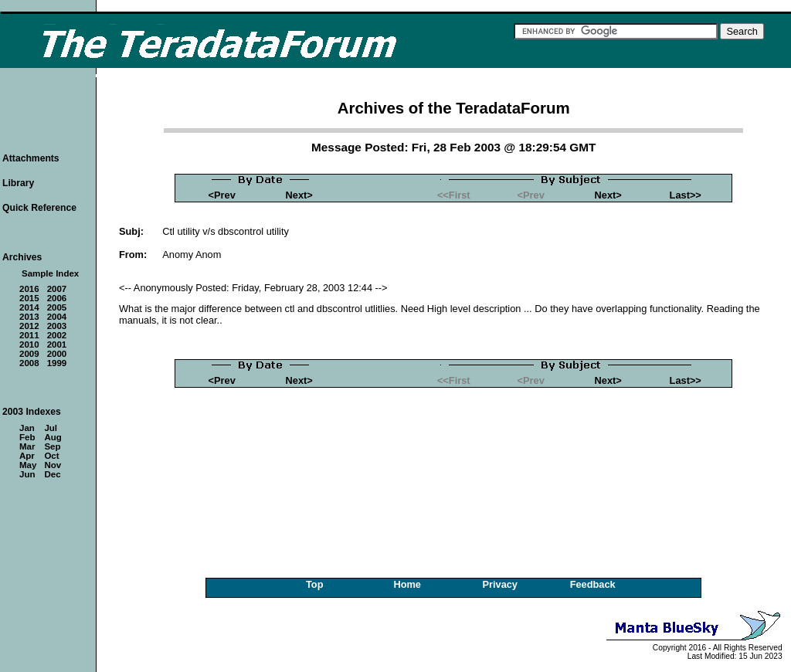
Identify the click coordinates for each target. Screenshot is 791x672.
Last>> (686, 195)
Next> (299, 195)
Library (18, 183)
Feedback (593, 584)
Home (407, 584)
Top (315, 584)
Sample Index (50, 273)
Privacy (500, 584)
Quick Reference (39, 208)
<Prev (222, 195)
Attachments (31, 158)
